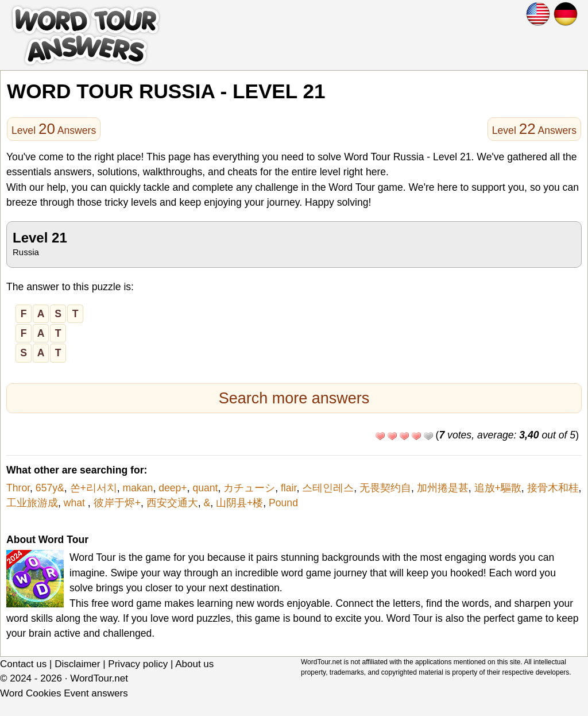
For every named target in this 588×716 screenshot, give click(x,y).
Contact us (23, 664)
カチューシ (249, 488)
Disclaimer (77, 664)
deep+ (173, 488)
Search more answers (294, 398)
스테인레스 (328, 488)
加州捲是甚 (443, 488)
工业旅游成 (32, 503)
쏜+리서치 (94, 488)
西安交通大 (172, 503)
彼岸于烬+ (117, 503)
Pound (283, 503)
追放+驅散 (498, 488)
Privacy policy (138, 664)
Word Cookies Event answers (64, 693)
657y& (50, 488)
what (76, 503)
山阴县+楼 (239, 503)
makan (138, 488)
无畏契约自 (385, 488)
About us (194, 664)
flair (289, 488)
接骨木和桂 (553, 488)
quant (205, 488)
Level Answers (54, 129)
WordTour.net (99, 678)
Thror (18, 488)
